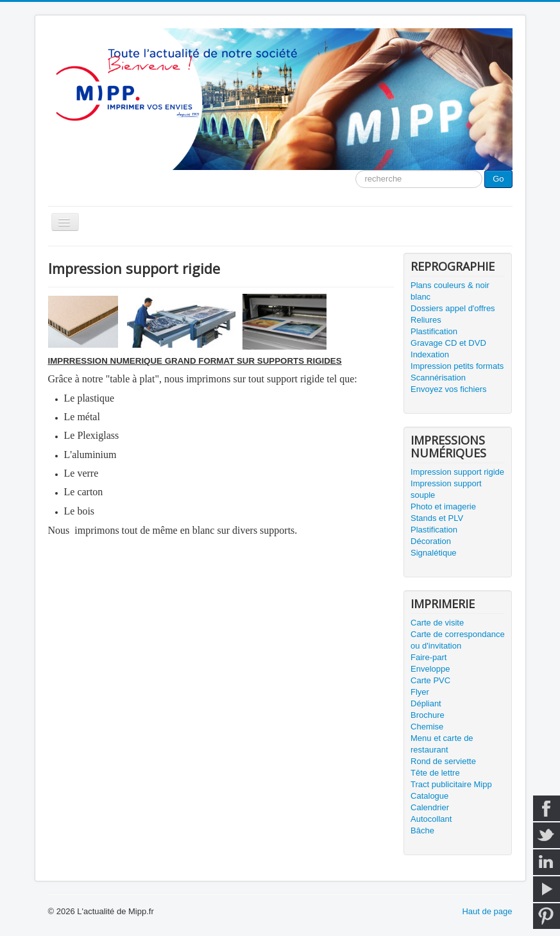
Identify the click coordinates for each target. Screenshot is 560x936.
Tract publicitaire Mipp (451, 784)
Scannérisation (438, 378)
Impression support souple (446, 489)
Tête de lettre (435, 773)
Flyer (420, 692)
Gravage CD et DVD (448, 343)
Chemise (427, 727)
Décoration (431, 541)
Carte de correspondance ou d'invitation (458, 640)
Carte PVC (430, 680)
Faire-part (428, 657)
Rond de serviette (443, 761)
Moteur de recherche (356, 170)
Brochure (428, 715)
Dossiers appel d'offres (453, 308)
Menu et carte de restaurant (442, 744)
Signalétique (434, 553)
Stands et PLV (437, 518)
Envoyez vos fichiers (449, 389)
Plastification (434, 331)
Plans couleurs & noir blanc (450, 291)
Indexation (430, 354)
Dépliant (426, 703)
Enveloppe (430, 669)
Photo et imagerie (443, 506)
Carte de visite (437, 623)
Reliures (426, 320)
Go (498, 179)
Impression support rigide (457, 472)
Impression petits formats (457, 366)
